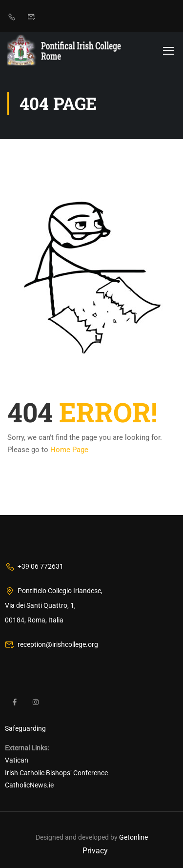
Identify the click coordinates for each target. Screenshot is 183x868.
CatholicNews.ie (29, 785)
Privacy (95, 851)
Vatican (17, 760)
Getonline (133, 837)
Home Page (69, 450)
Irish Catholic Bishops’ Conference (56, 773)
